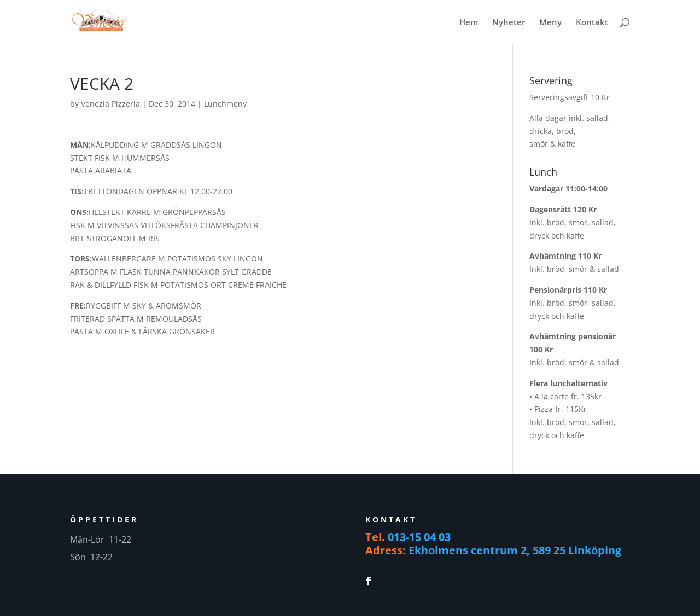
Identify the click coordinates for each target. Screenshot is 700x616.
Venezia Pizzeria (110, 104)
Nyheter (509, 23)
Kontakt (592, 23)
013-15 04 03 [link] (419, 537)
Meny (550, 23)
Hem (469, 23)
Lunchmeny (225, 104)
